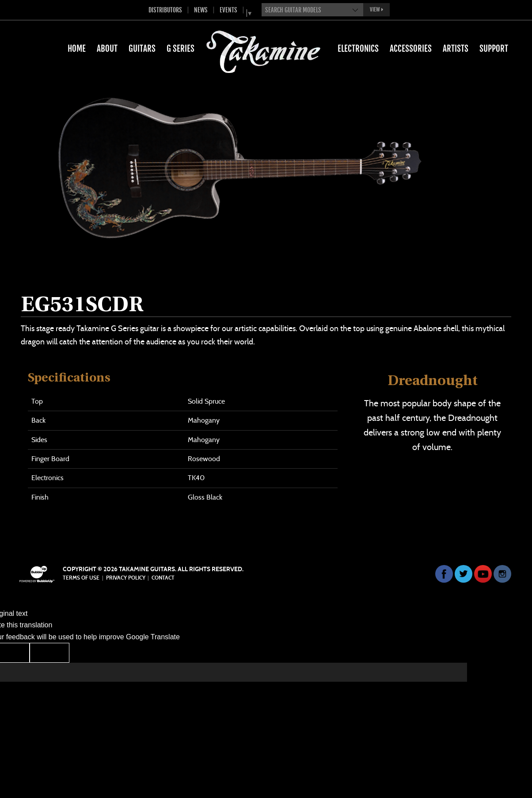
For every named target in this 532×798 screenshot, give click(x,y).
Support (494, 49)
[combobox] (312, 10)
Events (228, 10)
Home (77, 49)
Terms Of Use (81, 578)
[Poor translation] (49, 653)
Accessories (411, 49)
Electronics (358, 49)
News (201, 10)
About (107, 49)
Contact (163, 578)
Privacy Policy (126, 578)
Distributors (165, 10)
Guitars (142, 49)
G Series (180, 49)
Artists (456, 49)
